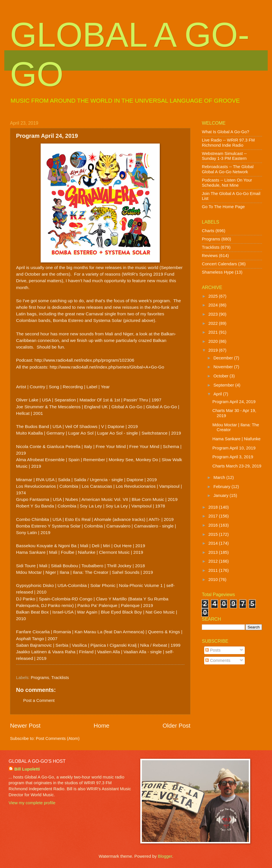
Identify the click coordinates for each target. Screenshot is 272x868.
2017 (214, 516)
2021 (214, 332)
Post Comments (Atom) (58, 738)
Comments (218, 660)
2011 (214, 570)
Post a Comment (39, 700)
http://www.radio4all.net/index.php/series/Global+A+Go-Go (107, 367)
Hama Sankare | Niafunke (236, 439)
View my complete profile (32, 803)
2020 (214, 341)
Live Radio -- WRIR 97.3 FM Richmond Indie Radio (228, 143)
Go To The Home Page (223, 207)
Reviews (210, 256)
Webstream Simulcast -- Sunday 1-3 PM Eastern (224, 156)
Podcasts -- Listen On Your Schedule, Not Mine (227, 183)
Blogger (165, 856)
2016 (214, 525)
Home (101, 725)
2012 (214, 561)
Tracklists (60, 678)
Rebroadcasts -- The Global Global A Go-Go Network (228, 169)
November (224, 367)
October (221, 376)
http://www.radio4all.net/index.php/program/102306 (84, 360)
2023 (214, 314)
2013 (214, 552)
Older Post (177, 725)
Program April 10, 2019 (234, 448)
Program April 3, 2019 (233, 457)
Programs (40, 678)
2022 (214, 323)
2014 (214, 543)
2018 (214, 507)
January (221, 495)
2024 (214, 305)
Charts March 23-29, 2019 (237, 466)
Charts (208, 231)
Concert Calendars (219, 264)
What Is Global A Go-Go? (225, 132)
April (218, 394)
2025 (214, 296)
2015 (214, 534)
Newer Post (25, 725)
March (220, 477)
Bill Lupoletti (27, 769)
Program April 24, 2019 (234, 402)
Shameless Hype (218, 272)
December (224, 358)
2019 (214, 350)
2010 (214, 580)
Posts (213, 650)
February (222, 487)
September (224, 385)
